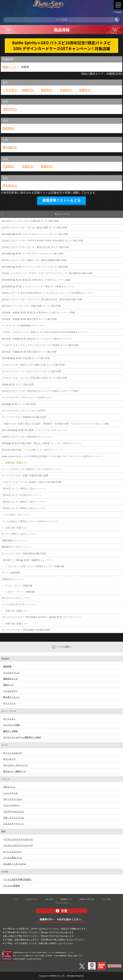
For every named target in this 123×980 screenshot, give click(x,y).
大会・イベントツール (14, 818)
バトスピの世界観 (11, 886)
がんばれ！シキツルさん (15, 864)
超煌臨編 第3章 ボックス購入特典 (19, 404)
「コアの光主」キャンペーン (16, 515)
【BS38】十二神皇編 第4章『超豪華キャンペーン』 (28, 560)
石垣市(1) (66, 90)
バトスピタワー (10, 691)
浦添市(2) (47, 90)
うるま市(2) (10, 90)
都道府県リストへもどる (61, 200)
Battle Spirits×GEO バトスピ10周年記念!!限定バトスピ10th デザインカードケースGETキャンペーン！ (53, 456)
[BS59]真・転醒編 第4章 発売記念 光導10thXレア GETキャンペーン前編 (38, 313)
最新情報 (7, 666)
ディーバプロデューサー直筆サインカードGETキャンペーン (32, 469)
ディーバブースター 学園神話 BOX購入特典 (24, 417)
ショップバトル (10, 793)
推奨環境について (66, 899)
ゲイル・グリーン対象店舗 (19, 586)
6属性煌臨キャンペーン (14, 540)
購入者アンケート (11, 697)
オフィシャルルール (13, 753)
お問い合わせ (49, 899)
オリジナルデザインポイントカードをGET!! (24, 411)
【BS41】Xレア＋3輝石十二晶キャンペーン (24, 508)
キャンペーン (62, 214)
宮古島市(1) (10, 186)
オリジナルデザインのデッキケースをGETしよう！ (28, 397)
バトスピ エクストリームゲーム (18, 839)
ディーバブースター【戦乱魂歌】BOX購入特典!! (26, 630)
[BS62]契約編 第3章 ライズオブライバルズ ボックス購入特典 (33, 254)
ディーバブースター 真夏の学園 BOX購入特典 (25, 475)
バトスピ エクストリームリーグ (18, 845)
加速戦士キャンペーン (13, 579)
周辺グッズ (8, 685)
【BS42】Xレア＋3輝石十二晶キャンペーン (24, 502)
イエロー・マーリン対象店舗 (20, 592)
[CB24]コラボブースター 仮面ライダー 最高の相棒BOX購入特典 (34, 260)
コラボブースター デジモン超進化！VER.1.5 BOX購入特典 (31, 482)
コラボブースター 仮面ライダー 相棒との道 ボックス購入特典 (33, 365)
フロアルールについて (14, 811)
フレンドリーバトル (13, 799)
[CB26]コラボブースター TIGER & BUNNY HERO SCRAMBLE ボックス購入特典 (42, 241)
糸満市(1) (85, 90)
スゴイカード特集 (11, 725)
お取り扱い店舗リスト (17, 463)
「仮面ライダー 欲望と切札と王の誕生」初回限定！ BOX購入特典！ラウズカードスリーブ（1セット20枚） (56, 424)
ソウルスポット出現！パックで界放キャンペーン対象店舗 (35, 566)
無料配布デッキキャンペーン (16, 547)
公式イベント (9, 787)
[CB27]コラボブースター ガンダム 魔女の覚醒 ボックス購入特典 (34, 228)
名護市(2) (28, 167)
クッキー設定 (106, 899)
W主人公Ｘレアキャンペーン (16, 598)
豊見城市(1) (10, 147)
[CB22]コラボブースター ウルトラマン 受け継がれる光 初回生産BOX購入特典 (42, 299)
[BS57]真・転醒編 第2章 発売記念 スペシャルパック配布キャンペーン (37, 339)
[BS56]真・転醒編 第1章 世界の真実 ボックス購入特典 (29, 352)
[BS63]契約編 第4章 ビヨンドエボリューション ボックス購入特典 (35, 234)
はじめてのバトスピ (31, 899)
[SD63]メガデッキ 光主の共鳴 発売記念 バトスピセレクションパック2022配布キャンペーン (48, 293)
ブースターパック (11, 673)
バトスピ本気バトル (13, 858)
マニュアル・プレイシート (16, 765)
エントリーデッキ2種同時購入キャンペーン (24, 326)
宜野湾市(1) (10, 109)
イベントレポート (11, 805)
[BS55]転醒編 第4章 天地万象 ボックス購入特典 (26, 358)
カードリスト (9, 719)
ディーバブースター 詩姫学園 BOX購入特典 (24, 554)
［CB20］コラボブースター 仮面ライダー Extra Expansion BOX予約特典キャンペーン (45, 332)
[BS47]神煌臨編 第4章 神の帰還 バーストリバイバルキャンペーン (35, 430)
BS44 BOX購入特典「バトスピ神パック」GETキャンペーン (32, 450)
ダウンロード (9, 759)
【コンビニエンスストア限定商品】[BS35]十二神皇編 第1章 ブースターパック (41, 617)
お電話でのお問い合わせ (87, 899)
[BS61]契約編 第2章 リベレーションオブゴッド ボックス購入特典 (35, 267)
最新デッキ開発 (10, 731)
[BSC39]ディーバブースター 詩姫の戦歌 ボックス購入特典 (31, 306)
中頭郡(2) (9, 167)
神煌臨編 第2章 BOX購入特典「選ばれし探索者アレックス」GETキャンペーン (42, 443)
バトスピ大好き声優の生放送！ (18, 879)
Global (118, 12)
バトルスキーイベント (14, 824)
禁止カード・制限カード (15, 771)
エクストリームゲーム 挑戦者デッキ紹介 (22, 737)
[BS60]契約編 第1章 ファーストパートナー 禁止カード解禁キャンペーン (38, 286)
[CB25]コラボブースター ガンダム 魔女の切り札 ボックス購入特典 (35, 247)
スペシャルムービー (13, 852)
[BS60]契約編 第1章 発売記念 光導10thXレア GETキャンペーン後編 (36, 280)
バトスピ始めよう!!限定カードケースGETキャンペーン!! (30, 521)
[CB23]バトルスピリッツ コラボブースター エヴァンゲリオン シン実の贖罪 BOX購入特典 (47, 273)
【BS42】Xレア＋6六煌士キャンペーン (22, 495)
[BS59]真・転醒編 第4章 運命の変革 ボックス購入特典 (29, 319)
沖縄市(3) (28, 90)
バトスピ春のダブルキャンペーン (19, 604)
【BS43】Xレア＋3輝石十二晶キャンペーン (24, 489)
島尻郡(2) (9, 128)
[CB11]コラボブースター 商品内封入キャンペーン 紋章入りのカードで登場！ (41, 391)
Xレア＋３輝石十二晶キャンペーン (19, 534)
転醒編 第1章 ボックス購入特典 (18, 384)
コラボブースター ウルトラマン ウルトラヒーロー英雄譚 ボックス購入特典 (40, 345)
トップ (16, 899)
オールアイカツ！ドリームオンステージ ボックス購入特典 (31, 371)
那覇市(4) (47, 167)
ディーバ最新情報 (11, 573)
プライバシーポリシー (62, 903)
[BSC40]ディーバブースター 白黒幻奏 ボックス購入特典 (30, 221)
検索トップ (9, 67)
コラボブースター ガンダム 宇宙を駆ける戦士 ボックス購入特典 (34, 378)
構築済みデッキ (10, 679)
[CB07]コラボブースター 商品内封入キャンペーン (27, 437)
